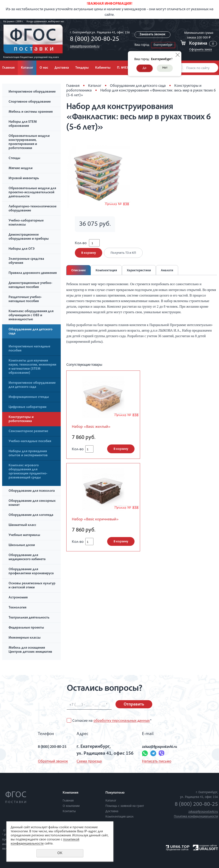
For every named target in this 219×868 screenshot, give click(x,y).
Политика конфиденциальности (196, 817)
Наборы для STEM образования (23, 124)
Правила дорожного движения (33, 273)
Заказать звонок (152, 35)
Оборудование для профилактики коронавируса (31, 572)
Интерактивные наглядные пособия (29, 349)
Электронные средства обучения (26, 261)
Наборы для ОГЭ (22, 249)
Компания (70, 793)
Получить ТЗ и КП (125, 256)
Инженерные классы (25, 638)
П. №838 (124, 68)
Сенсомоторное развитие (28, 431)
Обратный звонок (46, 762)
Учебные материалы (24, 535)
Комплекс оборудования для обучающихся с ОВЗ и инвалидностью (31, 316)
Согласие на (112, 721)
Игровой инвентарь (24, 179)
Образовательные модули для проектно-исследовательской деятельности (32, 193)
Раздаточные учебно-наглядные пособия (25, 299)
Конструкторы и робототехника (21, 419)
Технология (17, 608)
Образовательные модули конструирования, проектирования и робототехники (29, 142)
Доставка (62, 68)
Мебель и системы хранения (31, 112)
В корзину (89, 256)
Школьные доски (22, 545)
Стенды (14, 158)
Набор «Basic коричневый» (99, 523)
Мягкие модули (21, 168)
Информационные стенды (29, 397)
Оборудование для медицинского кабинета (27, 557)
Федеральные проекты (26, 628)
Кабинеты (103, 68)
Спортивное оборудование (30, 102)
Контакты (69, 811)
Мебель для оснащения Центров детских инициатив (30, 650)
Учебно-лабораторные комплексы (26, 223)
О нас (44, 68)
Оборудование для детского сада (30, 332)
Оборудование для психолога (32, 491)
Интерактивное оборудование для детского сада (32, 385)
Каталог (27, 68)
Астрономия (18, 598)
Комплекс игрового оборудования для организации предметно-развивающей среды (28, 472)
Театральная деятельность (29, 618)
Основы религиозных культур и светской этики (32, 586)
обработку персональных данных (122, 721)
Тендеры (82, 68)
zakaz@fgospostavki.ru (83, 46)
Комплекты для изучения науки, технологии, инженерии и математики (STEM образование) (32, 367)
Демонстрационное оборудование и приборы (29, 237)
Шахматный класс (22, 525)
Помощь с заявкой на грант (125, 806)
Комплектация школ (120, 817)
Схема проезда (87, 762)
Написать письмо (155, 762)
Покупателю (115, 793)
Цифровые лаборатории (27, 407)
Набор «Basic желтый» (94, 430)
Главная (73, 86)
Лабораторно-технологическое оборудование (33, 209)
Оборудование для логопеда (31, 515)
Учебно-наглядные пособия (30, 441)
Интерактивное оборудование (32, 92)
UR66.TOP (178, 847)
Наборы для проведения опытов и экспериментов (28, 454)
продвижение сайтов (177, 850)
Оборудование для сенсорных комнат (32, 503)
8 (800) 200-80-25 (93, 40)
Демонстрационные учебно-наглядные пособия (30, 285)
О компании (71, 806)
